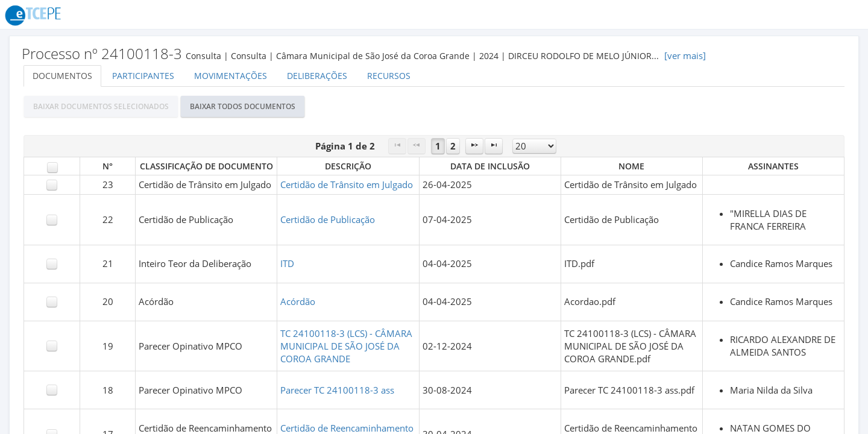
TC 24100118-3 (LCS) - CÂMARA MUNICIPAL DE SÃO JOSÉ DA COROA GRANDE (346, 346)
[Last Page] (494, 146)
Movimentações (231, 76)
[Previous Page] (417, 146)
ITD (287, 264)
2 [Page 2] (453, 146)
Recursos (389, 76)
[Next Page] (474, 146)
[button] (101, 106)
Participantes (143, 76)
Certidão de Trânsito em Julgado (347, 185)
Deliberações (317, 76)
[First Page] (397, 146)
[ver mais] (685, 56)
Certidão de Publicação (328, 220)
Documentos (62, 76)
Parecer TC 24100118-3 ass (337, 390)
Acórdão (298, 302)
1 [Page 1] (438, 146)
